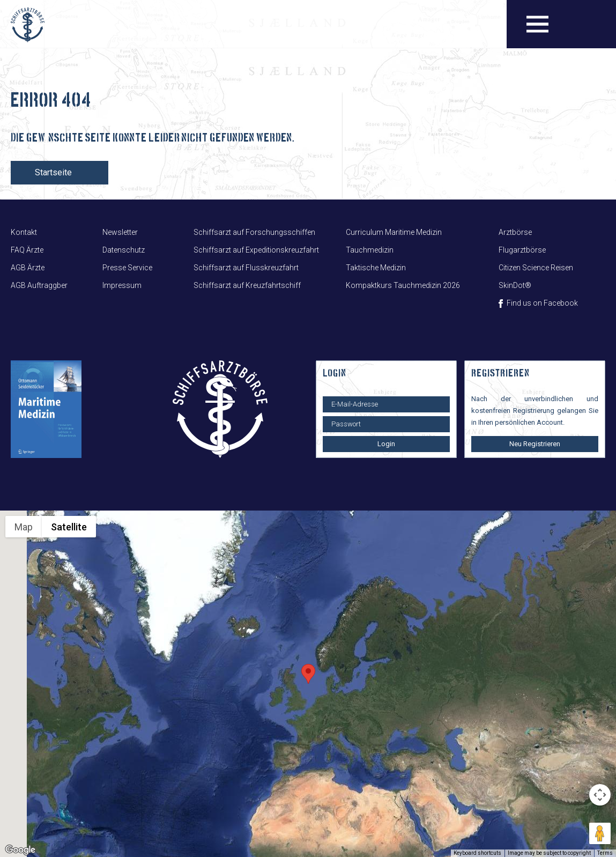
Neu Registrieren (535, 444)
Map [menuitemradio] (24, 527)
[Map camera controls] (600, 795)
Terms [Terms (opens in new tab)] (605, 853)
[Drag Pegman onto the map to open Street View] (600, 833)
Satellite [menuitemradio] (69, 527)
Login (386, 444)
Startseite (53, 172)
